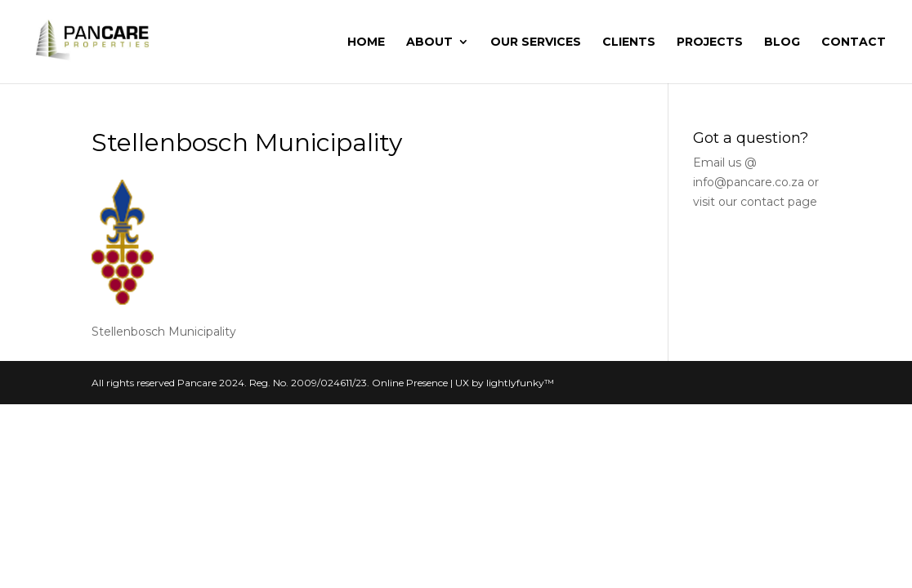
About (429, 42)
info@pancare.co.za (749, 182)
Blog (782, 42)
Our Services (536, 42)
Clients (629, 42)
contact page (779, 202)
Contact (854, 42)
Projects (710, 42)
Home (366, 42)
